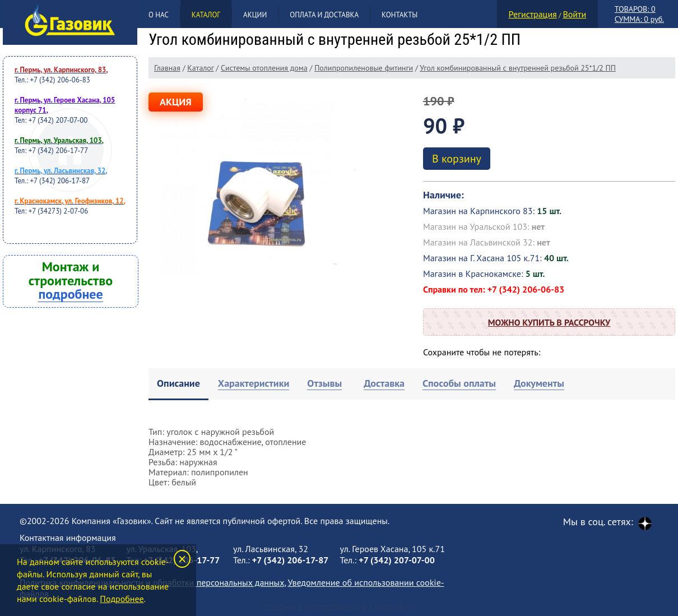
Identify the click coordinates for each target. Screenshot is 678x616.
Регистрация (533, 14)
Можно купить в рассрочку (549, 322)
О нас (159, 15)
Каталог (206, 15)
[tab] (178, 384)
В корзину (457, 159)
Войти (574, 14)
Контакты (400, 15)
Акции (255, 15)
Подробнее (122, 599)
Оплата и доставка (324, 15)
